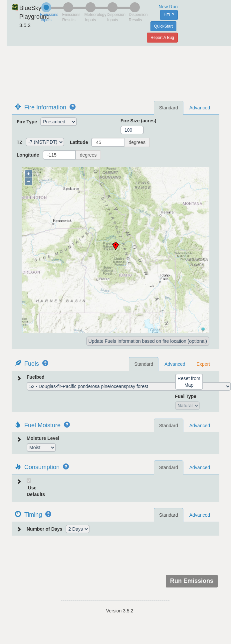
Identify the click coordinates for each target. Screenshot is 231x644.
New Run (168, 7)
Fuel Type (186, 396)
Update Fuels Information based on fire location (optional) (148, 341)
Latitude (79, 142)
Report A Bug (162, 38)
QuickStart (163, 26)
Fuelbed (36, 377)
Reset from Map (189, 382)
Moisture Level (43, 438)
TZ (19, 142)
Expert (203, 364)
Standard (169, 108)
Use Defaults (36, 491)
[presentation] (169, 555)
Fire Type (27, 122)
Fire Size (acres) (138, 121)
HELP (169, 15)
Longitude (28, 155)
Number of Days (44, 529)
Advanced (200, 108)
